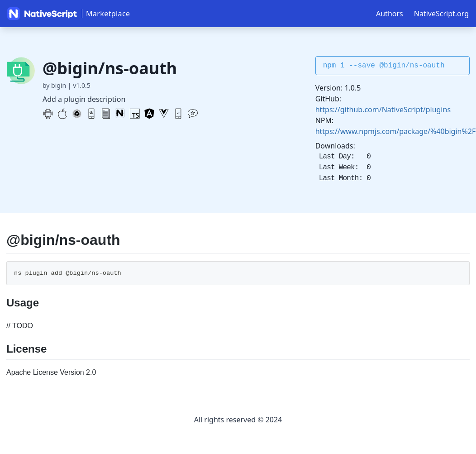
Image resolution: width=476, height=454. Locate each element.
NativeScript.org (441, 14)
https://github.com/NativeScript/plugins (383, 110)
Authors (390, 14)
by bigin (54, 85)
